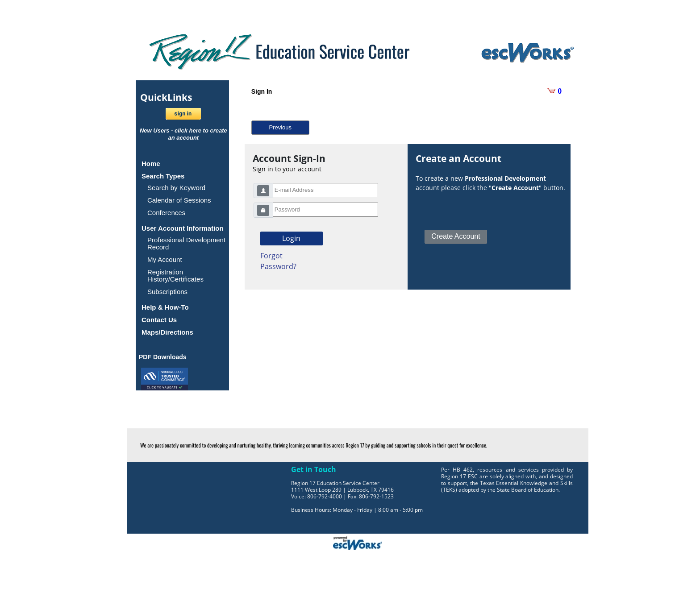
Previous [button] (280, 127)
